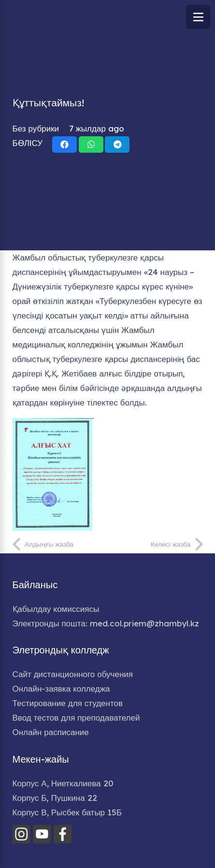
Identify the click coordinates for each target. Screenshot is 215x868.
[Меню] (198, 17)
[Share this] (64, 145)
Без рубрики (36, 128)
